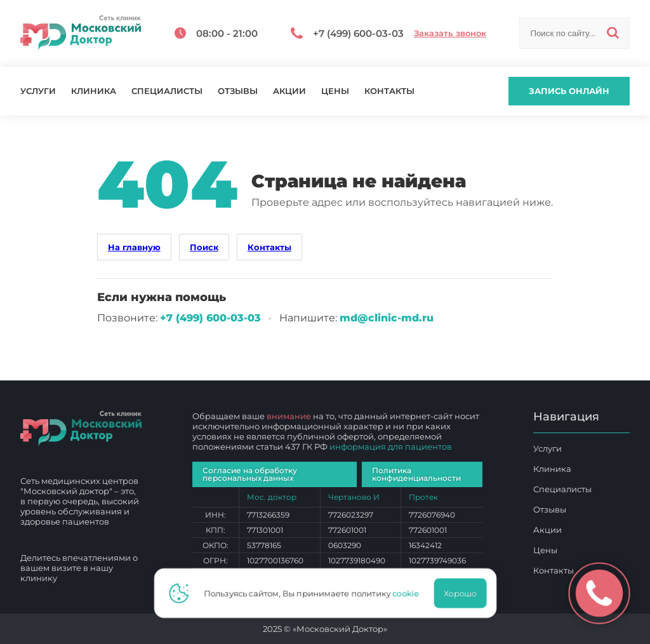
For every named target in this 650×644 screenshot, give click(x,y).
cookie (409, 593)
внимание (289, 416)
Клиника (94, 91)
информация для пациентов (391, 446)
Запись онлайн (569, 91)
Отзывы (238, 91)
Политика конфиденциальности (416, 474)
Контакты (389, 91)
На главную (134, 247)
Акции (289, 91)
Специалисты (167, 91)
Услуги (38, 91)
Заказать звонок (450, 33)
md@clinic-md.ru (387, 318)
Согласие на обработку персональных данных (250, 474)
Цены (335, 91)
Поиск (204, 247)
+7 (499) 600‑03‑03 (210, 318)
